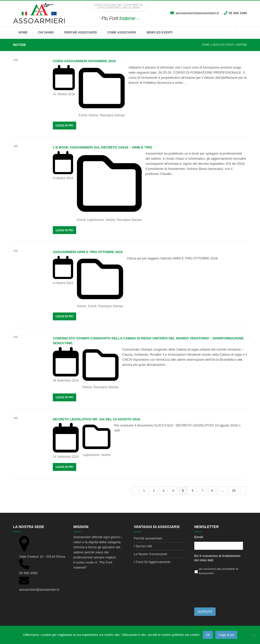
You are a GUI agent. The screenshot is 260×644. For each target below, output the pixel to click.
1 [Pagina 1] (146, 491)
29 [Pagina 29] (235, 491)
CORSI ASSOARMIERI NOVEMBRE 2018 (84, 61)
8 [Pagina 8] (214, 491)
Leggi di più (226, 635)
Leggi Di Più (64, 125)
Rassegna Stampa (112, 115)
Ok (208, 635)
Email (199, 537)
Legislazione (96, 220)
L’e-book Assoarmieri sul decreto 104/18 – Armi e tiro (103, 147)
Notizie (93, 115)
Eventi (83, 115)
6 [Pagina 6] (194, 491)
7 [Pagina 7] (204, 491)
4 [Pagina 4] (175, 491)
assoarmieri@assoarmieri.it (197, 13)
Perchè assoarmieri (148, 538)
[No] (254, 635)
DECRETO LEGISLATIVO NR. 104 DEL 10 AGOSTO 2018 (96, 419)
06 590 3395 (238, 13)
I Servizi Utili (143, 546)
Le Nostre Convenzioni (151, 554)
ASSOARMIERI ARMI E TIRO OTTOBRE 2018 (88, 252)
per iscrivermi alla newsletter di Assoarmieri (218, 571)
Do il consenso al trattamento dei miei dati (217, 558)
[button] (242, 32)
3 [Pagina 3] (165, 491)
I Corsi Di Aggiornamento (152, 562)
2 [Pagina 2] (155, 491)
